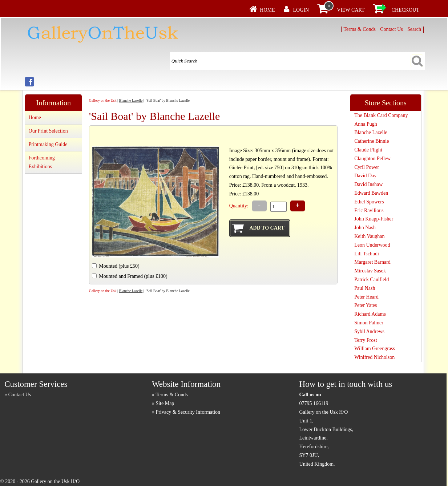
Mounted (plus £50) (119, 266)
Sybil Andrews (369, 331)
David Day (365, 176)
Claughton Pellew (372, 159)
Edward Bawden (371, 193)
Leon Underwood (372, 245)
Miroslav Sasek (370, 271)
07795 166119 (314, 403)
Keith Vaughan (369, 236)
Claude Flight (368, 150)
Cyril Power (367, 167)
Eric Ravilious (369, 210)
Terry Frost (366, 340)
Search (414, 29)
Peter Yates (366, 305)
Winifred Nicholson (374, 357)
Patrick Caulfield (372, 280)
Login (301, 10)
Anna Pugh (366, 124)
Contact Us (392, 29)
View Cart (351, 10)
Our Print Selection (48, 131)
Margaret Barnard (372, 262)
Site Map (165, 403)
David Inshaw (368, 184)
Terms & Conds (360, 29)
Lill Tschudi (367, 254)
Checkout (405, 10)
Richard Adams (370, 314)
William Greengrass (375, 349)
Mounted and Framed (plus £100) (133, 276)
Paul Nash (365, 288)
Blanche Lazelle (131, 100)
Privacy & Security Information (188, 412)
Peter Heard (366, 297)
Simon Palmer (369, 323)
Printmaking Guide (48, 144)
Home (267, 10)
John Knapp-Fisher (374, 219)
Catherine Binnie (372, 141)
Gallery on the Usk (103, 100)
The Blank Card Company (381, 115)
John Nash (365, 228)
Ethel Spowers (369, 202)
